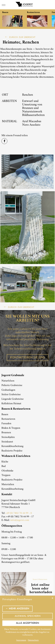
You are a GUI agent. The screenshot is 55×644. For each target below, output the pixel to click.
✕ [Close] (52, 598)
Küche (5, 462)
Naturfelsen (8, 381)
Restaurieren (8, 419)
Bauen (5, 415)
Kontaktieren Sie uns (27, 358)
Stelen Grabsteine (11, 395)
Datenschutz (33, 640)
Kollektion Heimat (11, 404)
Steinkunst (7, 442)
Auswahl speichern (28, 616)
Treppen (6, 475)
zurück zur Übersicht (22, 37)
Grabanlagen (8, 390)
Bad (4, 466)
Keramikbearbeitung (12, 446)
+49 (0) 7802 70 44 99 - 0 (19, 513)
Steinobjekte (8, 437)
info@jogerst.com (20, 520)
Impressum (21, 640)
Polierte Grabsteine (12, 385)
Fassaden (6, 424)
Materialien (8, 485)
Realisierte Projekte (12, 451)
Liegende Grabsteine (13, 399)
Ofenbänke (7, 471)
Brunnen (6, 433)
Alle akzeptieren (27, 623)
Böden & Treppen (11, 428)
